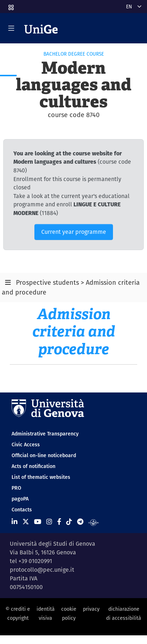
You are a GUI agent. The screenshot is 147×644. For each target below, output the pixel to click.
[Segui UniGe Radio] (94, 522)
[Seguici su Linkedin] (14, 522)
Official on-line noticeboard (44, 455)
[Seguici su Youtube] (38, 522)
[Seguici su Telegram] (80, 522)
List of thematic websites (41, 477)
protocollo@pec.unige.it (42, 570)
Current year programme (74, 232)
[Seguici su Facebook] (59, 522)
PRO (16, 488)
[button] (10, 5)
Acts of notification (33, 466)
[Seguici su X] (26, 522)
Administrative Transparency (45, 434)
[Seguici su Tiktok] (69, 522)
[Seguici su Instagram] (49, 522)
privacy (91, 609)
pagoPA (20, 499)
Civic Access (26, 445)
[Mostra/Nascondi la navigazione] (11, 28)
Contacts (22, 510)
